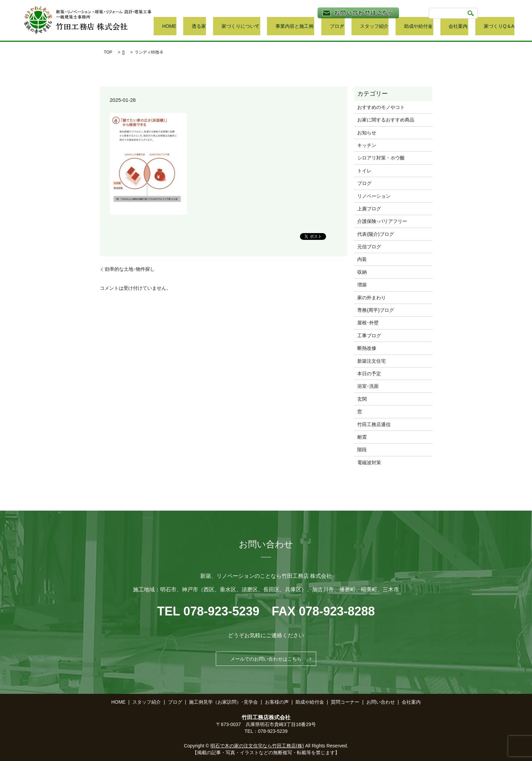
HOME (227, 27)
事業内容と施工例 (326, 27)
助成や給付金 (430, 27)
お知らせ (367, 133)
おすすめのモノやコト (381, 107)
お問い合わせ (381, 702)
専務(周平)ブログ (375, 310)
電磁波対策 (369, 462)
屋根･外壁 (368, 323)
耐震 (362, 437)
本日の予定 (369, 374)
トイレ (364, 171)
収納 (362, 272)
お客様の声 (277, 702)
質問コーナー (345, 702)
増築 (362, 285)
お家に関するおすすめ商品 (386, 120)
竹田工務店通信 (374, 424)
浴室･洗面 (368, 386)
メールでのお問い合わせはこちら (266, 659)
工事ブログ (369, 336)
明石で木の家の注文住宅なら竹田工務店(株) (257, 746)
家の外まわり (372, 298)
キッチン (367, 145)
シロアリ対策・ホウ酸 (381, 158)
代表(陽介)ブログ (375, 234)
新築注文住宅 (372, 361)
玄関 (362, 399)
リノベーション (374, 196)
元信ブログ (369, 247)
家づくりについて (278, 27)
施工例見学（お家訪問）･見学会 (223, 702)
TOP (108, 52)
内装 (362, 259)
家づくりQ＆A (500, 27)
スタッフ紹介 (396, 27)
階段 (362, 450)
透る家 (247, 27)
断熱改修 (367, 348)
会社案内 (464, 27)
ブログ (363, 27)
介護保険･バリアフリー (382, 221)
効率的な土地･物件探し (130, 269)
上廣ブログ (369, 209)
